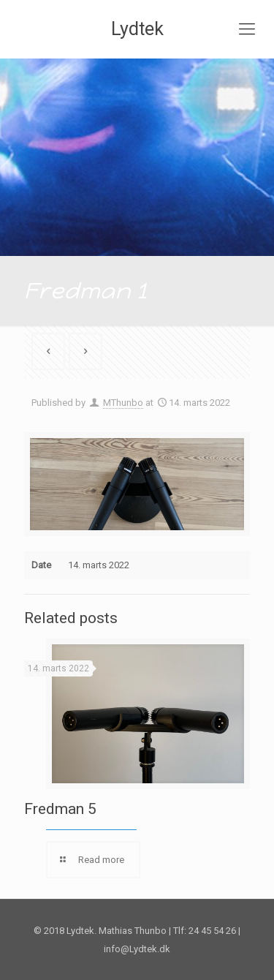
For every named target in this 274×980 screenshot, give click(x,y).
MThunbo (123, 403)
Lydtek (137, 29)
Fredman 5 (60, 809)
